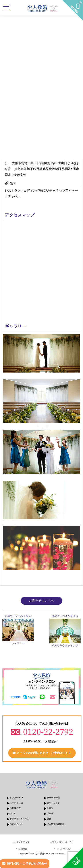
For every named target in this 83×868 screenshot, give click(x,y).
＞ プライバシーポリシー (62, 842)
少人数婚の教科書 (56, 824)
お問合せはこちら (42, 601)
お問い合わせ (16, 824)
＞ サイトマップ (21, 842)
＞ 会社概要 (21, 849)
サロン (50, 808)
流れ (49, 819)
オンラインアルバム (19, 819)
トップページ (16, 797)
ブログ (50, 813)
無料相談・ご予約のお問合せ (27, 864)
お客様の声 (15, 808)
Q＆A (12, 813)
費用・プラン (53, 803)
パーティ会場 (16, 803)
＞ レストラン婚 (62, 849)
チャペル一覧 (53, 797)
